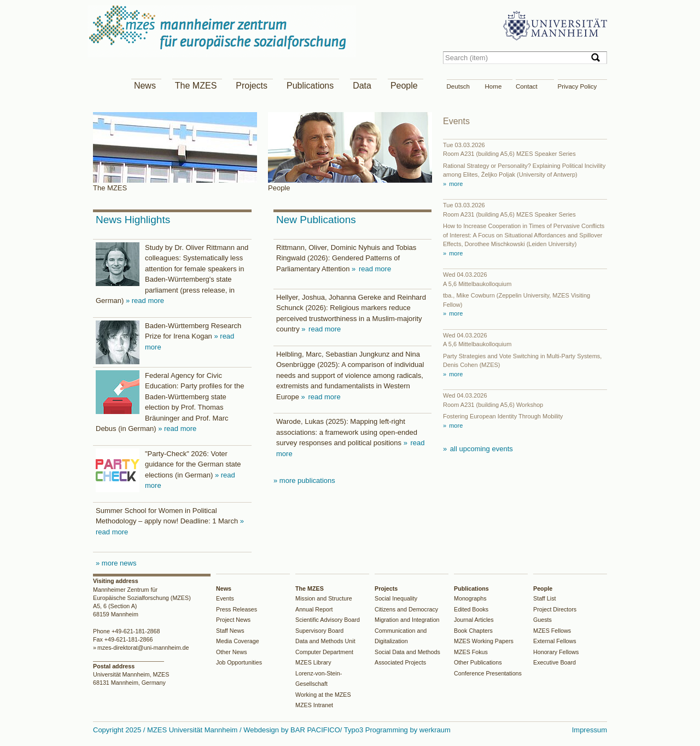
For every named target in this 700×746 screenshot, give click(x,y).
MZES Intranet (314, 705)
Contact (527, 86)
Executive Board (555, 662)
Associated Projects (400, 662)
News (145, 86)
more (455, 184)
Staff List (545, 598)
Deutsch (458, 86)
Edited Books (471, 609)
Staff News (230, 631)
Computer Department (324, 652)
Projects (252, 86)
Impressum (590, 730)
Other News (232, 652)
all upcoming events (480, 449)
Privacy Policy (577, 86)
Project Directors (555, 609)
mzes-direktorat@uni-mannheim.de (143, 648)
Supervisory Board (319, 631)
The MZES (196, 86)
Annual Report (314, 609)
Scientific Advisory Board (328, 620)
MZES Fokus (471, 652)
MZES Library (313, 662)
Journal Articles (474, 620)
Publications (310, 86)
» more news (116, 563)
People (404, 86)
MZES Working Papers (484, 641)
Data (362, 86)
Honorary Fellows (556, 652)
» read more (145, 301)
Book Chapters (473, 631)
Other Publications (478, 662)
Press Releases (237, 609)
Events (225, 598)
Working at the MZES (323, 695)
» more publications (304, 480)
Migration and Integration (407, 620)
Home (494, 86)
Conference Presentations (488, 673)
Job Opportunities (239, 662)
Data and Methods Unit (325, 641)
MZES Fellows (552, 631)
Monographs (470, 598)
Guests (542, 620)
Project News (233, 620)
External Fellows (555, 641)
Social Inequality (396, 598)
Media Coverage (238, 641)
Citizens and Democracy (406, 609)
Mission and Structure (324, 598)
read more (374, 269)
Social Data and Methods (407, 652)
